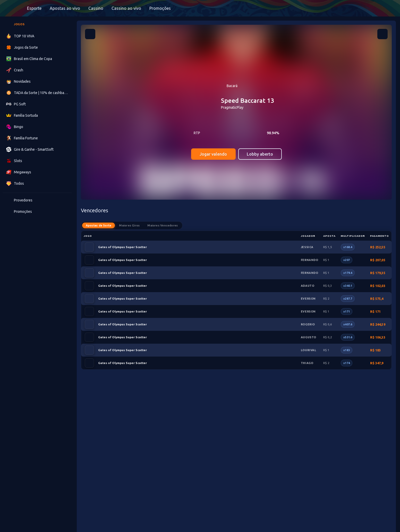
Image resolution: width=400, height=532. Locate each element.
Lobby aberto (260, 154)
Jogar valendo (213, 154)
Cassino (96, 8)
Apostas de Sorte (99, 225)
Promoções (160, 8)
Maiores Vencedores (163, 225)
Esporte (34, 8)
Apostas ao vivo (65, 8)
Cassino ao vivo (126, 8)
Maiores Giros (130, 225)
